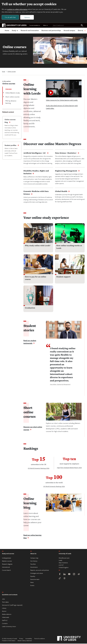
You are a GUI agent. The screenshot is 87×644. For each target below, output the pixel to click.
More (46, 26)
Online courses (12, 72)
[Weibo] (79, 575)
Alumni (4, 612)
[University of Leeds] (71, 639)
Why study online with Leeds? (38, 246)
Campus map (34, 558)
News (32, 583)
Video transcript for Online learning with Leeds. (62, 100)
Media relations (7, 615)
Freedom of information (9, 641)
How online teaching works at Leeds (69, 247)
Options (27, 18)
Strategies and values (37, 574)
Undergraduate (6, 558)
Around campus (69, 31)
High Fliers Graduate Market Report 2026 (69, 468)
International (6, 568)
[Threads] (64, 579)
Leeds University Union (9, 627)
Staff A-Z (5, 621)
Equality (33, 577)
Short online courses (12, 97)
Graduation (30, 308)
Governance (34, 568)
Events (32, 586)
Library (4, 609)
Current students (35, 26)
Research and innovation (30, 31)
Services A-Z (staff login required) (12, 605)
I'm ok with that (11, 18)
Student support (63, 277)
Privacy (21, 639)
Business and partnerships (51, 31)
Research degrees (7, 564)
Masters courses (7, 561)
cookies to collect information (18, 9)
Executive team (35, 580)
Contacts (5, 624)
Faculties (33, 564)
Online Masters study (12, 93)
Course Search (6, 571)
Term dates (5, 602)
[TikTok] (60, 579)
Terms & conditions (39, 639)
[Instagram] (74, 575)
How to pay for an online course (36, 278)
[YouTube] (69, 575)
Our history (34, 561)
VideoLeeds (6, 618)
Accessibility (29, 639)
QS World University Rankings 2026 (39, 469)
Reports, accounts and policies (40, 571)
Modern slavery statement (25, 641)
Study (15, 31)
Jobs (3, 599)
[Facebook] (60, 575)
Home (7, 31)
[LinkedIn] (64, 575)
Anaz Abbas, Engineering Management (60, 385)
